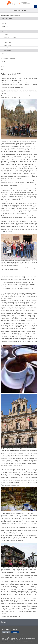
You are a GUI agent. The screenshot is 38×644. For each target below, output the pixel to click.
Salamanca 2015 (7, 51)
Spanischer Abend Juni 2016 (10, 48)
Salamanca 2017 (7, 45)
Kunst (3, 64)
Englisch (4, 24)
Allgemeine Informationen (10, 37)
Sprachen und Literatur (7, 18)
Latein (4, 29)
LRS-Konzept (6, 56)
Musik (3, 67)
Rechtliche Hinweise (13, 642)
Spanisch (5, 32)
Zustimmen (15, 633)
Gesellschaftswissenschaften (8, 59)
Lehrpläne (6, 40)
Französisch (5, 26)
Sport (3, 69)
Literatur (5, 53)
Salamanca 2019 (7, 43)
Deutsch (4, 21)
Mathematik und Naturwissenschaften (10, 16)
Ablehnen (6, 633)
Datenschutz (4, 642)
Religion (3, 61)
